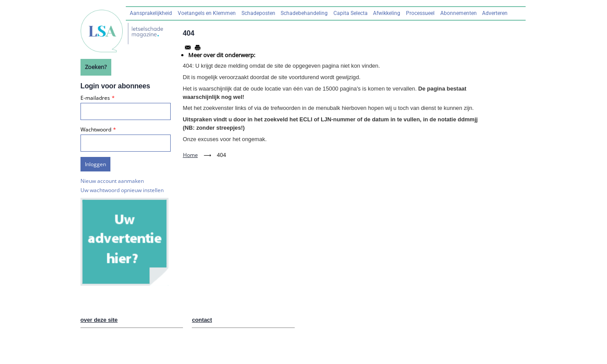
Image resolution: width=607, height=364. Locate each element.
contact (202, 320)
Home (190, 155)
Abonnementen (459, 13)
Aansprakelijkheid (151, 13)
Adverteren (495, 13)
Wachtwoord (96, 129)
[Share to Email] (188, 47)
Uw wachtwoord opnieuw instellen (122, 190)
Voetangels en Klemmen (207, 13)
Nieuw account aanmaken (112, 181)
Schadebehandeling (304, 13)
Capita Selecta (351, 13)
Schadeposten (258, 13)
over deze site (99, 320)
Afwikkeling (387, 13)
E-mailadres (95, 98)
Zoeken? (96, 67)
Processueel (420, 13)
